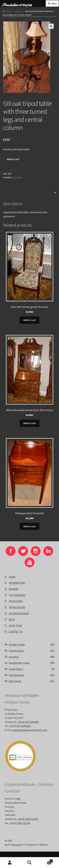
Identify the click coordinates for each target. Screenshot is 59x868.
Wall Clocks (15, 681)
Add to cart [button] (30, 320)
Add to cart (13, 159)
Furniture (18, 11)
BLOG (12, 619)
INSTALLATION (17, 607)
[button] (51, 26)
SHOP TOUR (15, 626)
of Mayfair (26, 5)
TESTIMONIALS (17, 595)
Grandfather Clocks (19, 663)
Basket (46, 860)
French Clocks (16, 651)
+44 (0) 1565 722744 (20, 823)
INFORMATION (17, 583)
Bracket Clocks (17, 644)
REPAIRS (14, 589)
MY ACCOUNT (16, 601)
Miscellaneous (16, 675)
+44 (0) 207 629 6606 (28, 722)
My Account (10, 863)
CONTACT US (16, 632)
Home (9, 11)
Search (29, 863)
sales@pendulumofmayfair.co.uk (29, 730)
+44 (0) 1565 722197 (28, 819)
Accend (17, 845)
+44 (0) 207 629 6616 (20, 726)
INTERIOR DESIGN (19, 613)
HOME (12, 577)
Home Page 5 (16, 669)
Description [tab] (10, 193)
